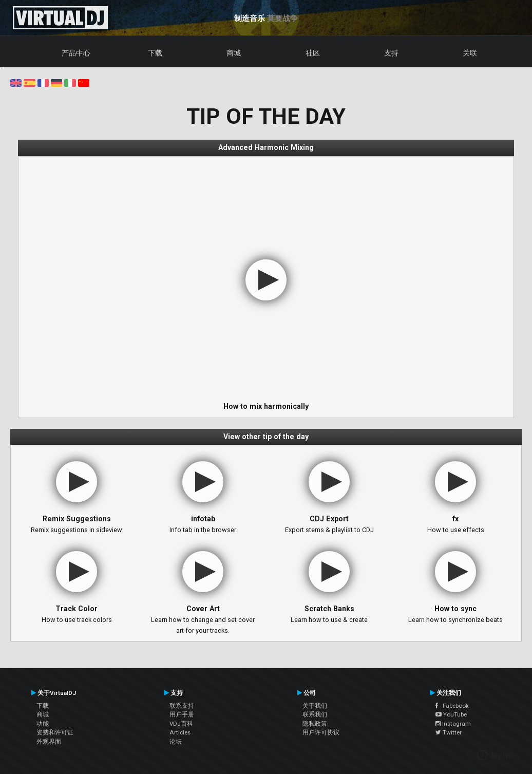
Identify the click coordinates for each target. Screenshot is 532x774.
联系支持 (182, 706)
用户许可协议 (321, 732)
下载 (155, 53)
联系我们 (315, 714)
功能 (43, 724)
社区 (313, 53)
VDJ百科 (181, 724)
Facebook (452, 706)
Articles (180, 732)
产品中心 (76, 53)
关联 (470, 53)
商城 (234, 53)
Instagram (453, 724)
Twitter (449, 732)
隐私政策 (315, 724)
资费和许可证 (55, 732)
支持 (391, 53)
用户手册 (182, 714)
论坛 (176, 742)
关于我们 (315, 706)
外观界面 (49, 742)
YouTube (451, 714)
